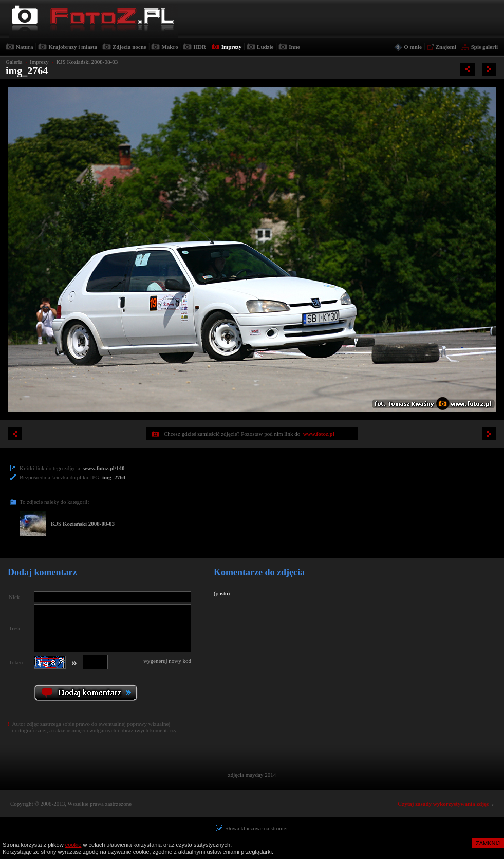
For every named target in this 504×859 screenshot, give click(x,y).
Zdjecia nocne (129, 47)
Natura (25, 47)
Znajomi (446, 47)
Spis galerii (484, 47)
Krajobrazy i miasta (73, 47)
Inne (294, 47)
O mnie (413, 47)
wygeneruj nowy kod (167, 661)
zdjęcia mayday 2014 (252, 775)
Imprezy (232, 47)
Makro (170, 47)
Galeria (14, 62)
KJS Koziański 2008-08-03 (87, 62)
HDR (199, 47)
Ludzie (265, 47)
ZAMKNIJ (488, 843)
